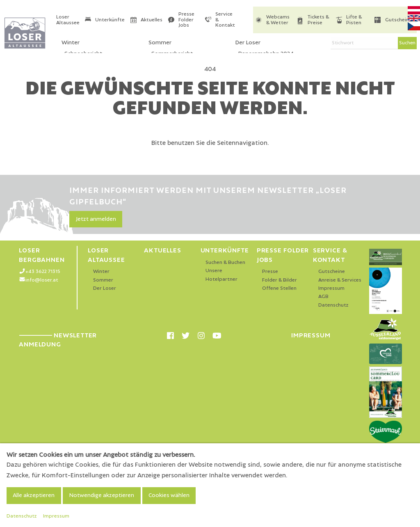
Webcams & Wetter (278, 20)
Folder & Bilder (280, 280)
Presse (270, 272)
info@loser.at (42, 280)
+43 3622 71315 (43, 272)
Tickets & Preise (318, 20)
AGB (323, 297)
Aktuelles (152, 20)
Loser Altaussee (68, 20)
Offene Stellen (279, 288)
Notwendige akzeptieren (102, 495)
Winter (101, 272)
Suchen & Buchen (225, 262)
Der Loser (105, 288)
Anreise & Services (340, 280)
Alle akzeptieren (34, 495)
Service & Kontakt (225, 20)
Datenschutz (333, 305)
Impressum (331, 288)
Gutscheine (398, 20)
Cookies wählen (169, 495)
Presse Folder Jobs (186, 20)
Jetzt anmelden (96, 219)
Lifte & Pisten (354, 20)
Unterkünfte (110, 20)
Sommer (103, 280)
